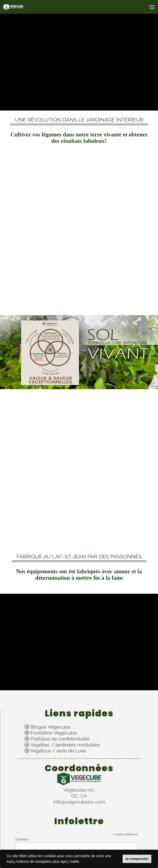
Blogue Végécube (51, 727)
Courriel (22, 839)
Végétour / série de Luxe (58, 751)
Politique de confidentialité (60, 739)
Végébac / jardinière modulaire (65, 745)
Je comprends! (137, 859)
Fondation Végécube (54, 733)
